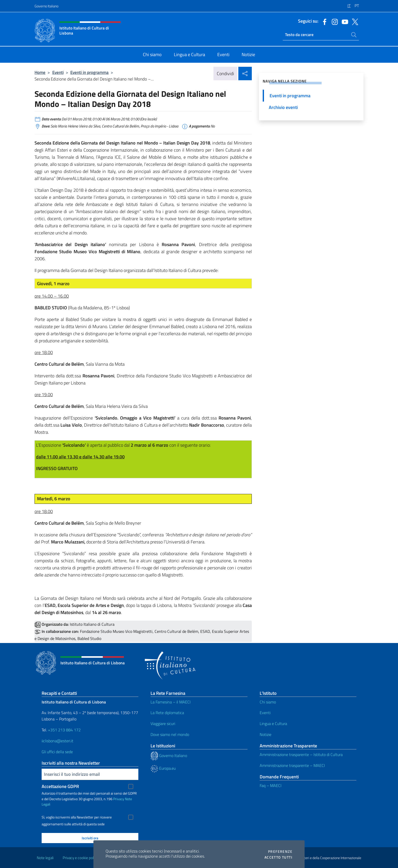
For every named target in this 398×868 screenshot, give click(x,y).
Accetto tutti (278, 857)
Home (40, 72)
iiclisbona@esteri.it (57, 741)
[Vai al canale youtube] (344, 21)
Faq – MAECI (271, 785)
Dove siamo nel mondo (170, 734)
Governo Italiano (46, 6)
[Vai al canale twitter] (354, 21)
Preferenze (280, 851)
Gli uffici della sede (57, 752)
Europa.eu (163, 768)
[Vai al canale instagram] (334, 21)
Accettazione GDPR (60, 786)
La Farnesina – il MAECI (171, 702)
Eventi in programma (89, 72)
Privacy (119, 799)
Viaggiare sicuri (163, 724)
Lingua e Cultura (273, 724)
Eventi (58, 72)
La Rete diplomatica (167, 713)
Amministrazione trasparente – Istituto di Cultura (301, 754)
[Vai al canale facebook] (323, 21)
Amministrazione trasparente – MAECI (292, 765)
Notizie (266, 734)
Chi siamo (268, 702)
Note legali (45, 858)
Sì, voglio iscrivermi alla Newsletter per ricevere (77, 817)
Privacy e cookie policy (80, 858)
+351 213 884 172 (64, 730)
